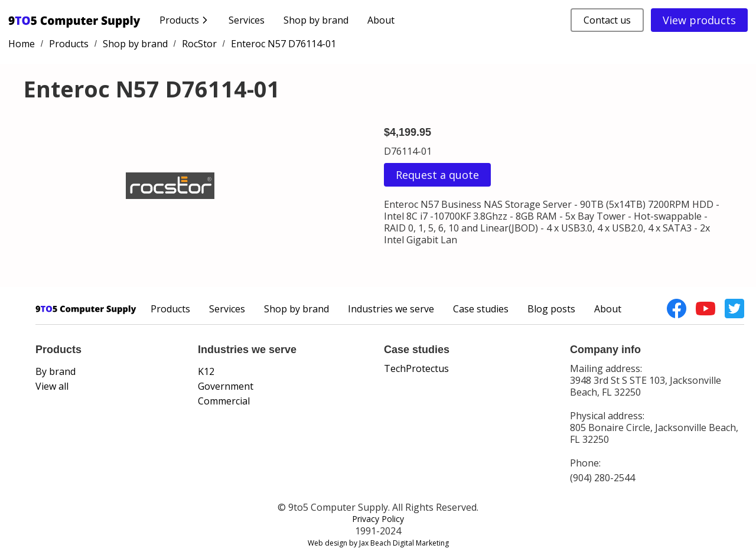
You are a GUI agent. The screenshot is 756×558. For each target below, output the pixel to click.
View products (699, 20)
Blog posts (551, 309)
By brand (56, 371)
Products (69, 44)
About (381, 20)
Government (226, 386)
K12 (206, 371)
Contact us (607, 20)
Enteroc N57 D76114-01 (283, 44)
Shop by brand (316, 20)
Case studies (481, 309)
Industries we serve (391, 309)
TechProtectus (416, 368)
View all (52, 386)
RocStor (199, 44)
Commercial (224, 401)
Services (247, 20)
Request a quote (437, 175)
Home (22, 44)
